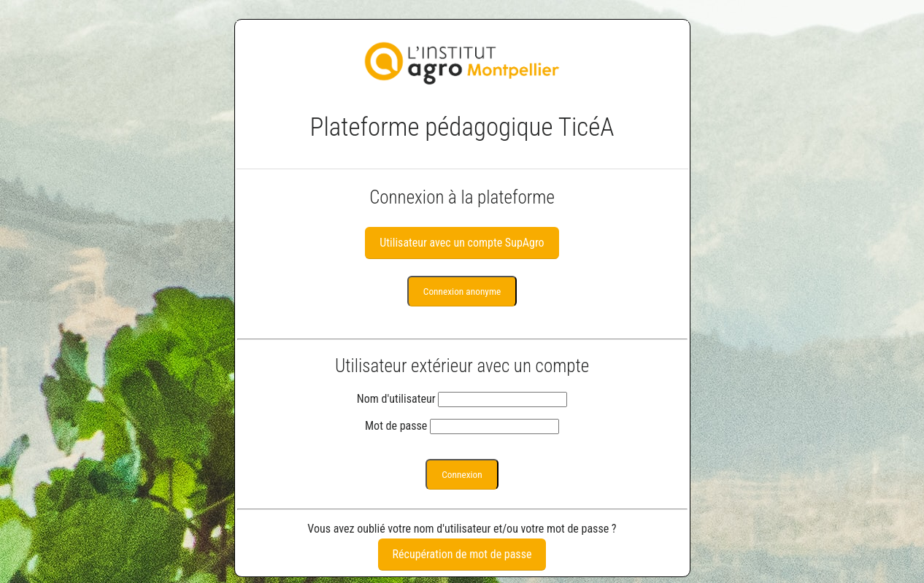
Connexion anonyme (462, 291)
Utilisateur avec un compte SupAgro (462, 243)
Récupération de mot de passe (462, 554)
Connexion (462, 475)
